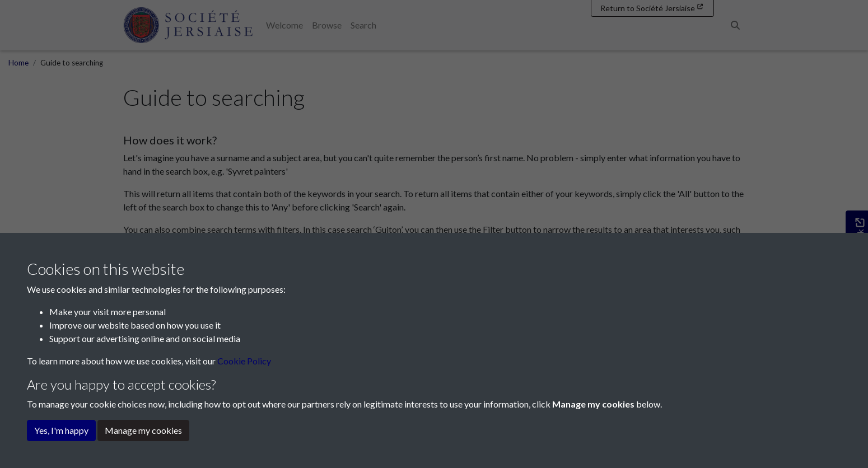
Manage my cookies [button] (143, 430)
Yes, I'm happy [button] (61, 430)
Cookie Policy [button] (244, 361)
